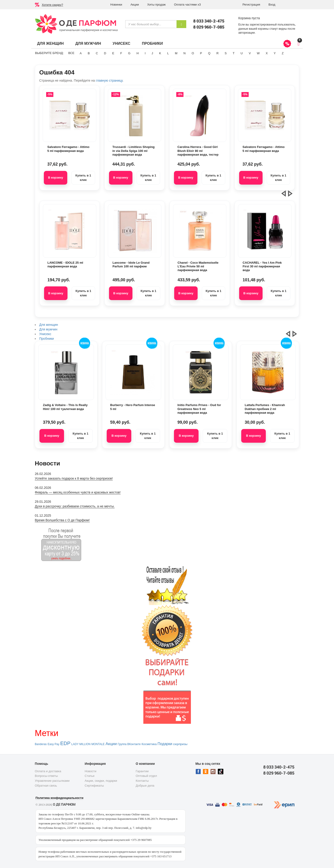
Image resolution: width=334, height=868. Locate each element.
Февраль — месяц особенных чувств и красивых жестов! (78, 492)
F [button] (121, 53)
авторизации (247, 33)
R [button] (217, 53)
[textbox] (151, 24)
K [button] (160, 53)
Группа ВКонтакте (129, 744)
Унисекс (121, 43)
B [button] (89, 53)
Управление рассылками (52, 781)
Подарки (165, 744)
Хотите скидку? (52, 5)
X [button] (267, 53)
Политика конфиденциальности (59, 798)
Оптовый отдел (146, 776)
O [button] (193, 53)
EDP (65, 743)
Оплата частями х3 (187, 5)
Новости (90, 771)
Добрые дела (145, 786)
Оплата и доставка (48, 771)
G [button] (129, 53)
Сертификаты (94, 786)
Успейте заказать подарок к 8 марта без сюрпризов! (74, 478)
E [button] (113, 53)
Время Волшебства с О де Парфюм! (62, 520)
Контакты (142, 781)
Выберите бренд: (49, 53)
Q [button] (209, 53)
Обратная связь (46, 786)
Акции (135, 5)
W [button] (258, 53)
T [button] (234, 53)
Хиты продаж (157, 5)
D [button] (105, 53)
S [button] (226, 53)
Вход (272, 5)
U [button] (242, 53)
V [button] (250, 53)
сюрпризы (180, 744)
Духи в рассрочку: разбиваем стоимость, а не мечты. (75, 506)
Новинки (116, 5)
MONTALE (98, 744)
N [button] (185, 53)
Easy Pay (53, 744)
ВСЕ (71, 53)
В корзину (56, 178)
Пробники (152, 43)
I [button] (145, 53)
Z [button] (283, 53)
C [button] (97, 53)
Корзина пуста (249, 18)
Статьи (90, 776)
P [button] (201, 53)
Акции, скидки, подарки (101, 781)
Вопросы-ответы (46, 776)
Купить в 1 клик (83, 178)
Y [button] (275, 53)
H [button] (137, 53)
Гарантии (142, 771)
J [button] (153, 53)
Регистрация (251, 5)
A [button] (81, 53)
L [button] (168, 53)
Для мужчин (88, 43)
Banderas (41, 744)
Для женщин (50, 43)
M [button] (176, 53)
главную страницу (109, 80)
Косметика (149, 744)
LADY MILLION (81, 744)
